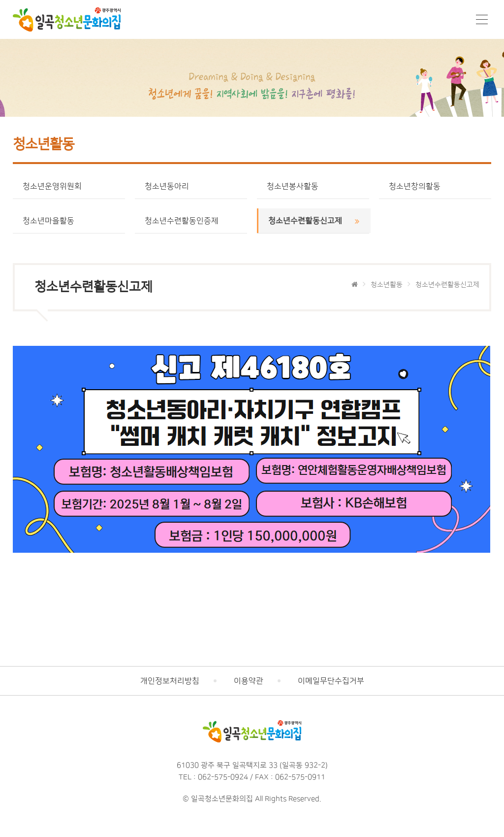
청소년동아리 (191, 186)
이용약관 (249, 681)
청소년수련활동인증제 (191, 221)
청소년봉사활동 (313, 186)
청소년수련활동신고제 (314, 221)
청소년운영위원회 (69, 186)
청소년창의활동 (435, 186)
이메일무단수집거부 (331, 681)
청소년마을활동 (69, 221)
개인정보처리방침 (170, 681)
